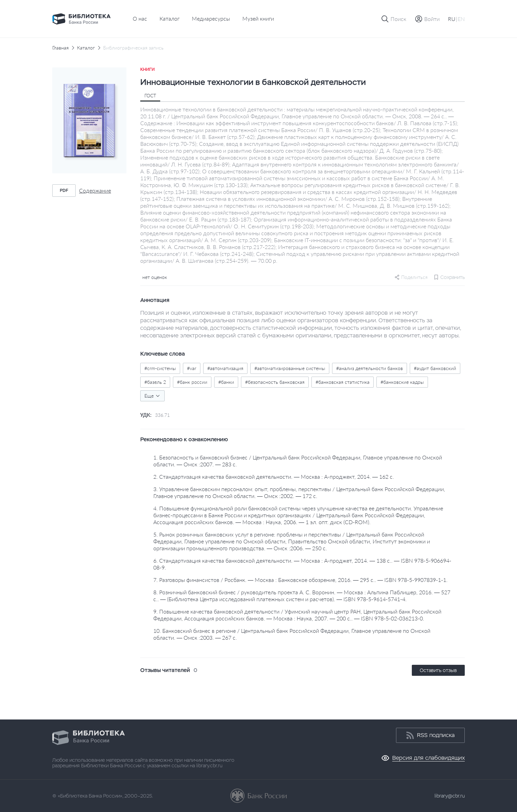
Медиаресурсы (211, 18)
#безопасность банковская (275, 382)
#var (192, 368)
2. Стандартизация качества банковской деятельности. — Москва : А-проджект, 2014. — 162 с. (274, 477)
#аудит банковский (435, 368)
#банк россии (192, 382)
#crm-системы (160, 368)
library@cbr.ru (450, 796)
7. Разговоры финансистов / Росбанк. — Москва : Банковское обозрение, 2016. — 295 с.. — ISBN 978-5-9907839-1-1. (300, 580)
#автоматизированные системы (290, 368)
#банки (226, 382)
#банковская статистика (343, 382)
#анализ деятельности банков (370, 368)
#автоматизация (225, 368)
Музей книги (258, 18)
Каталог (169, 18)
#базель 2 (155, 382)
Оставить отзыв (438, 670)
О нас (140, 18)
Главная (60, 48)
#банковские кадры (402, 382)
